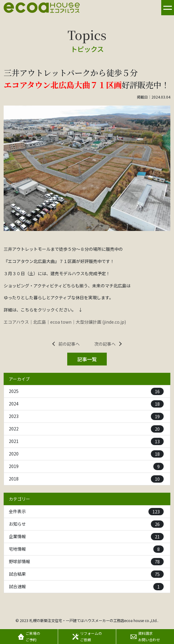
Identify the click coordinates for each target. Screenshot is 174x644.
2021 (86, 441)
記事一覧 (87, 359)
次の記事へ (105, 344)
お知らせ (86, 524)
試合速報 (86, 587)
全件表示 (86, 512)
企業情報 (86, 537)
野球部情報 (86, 562)
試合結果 (86, 574)
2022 (86, 429)
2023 (86, 416)
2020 (86, 454)
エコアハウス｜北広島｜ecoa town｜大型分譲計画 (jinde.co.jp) (65, 322)
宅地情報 (86, 549)
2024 (86, 404)
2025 (86, 391)
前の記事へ (69, 344)
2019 (86, 466)
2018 (86, 479)
